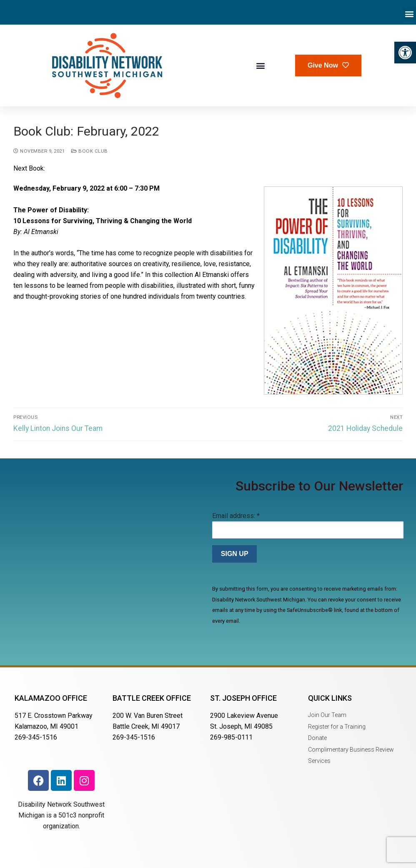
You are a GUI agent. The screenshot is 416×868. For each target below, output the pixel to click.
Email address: (236, 516)
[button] (405, 53)
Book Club (90, 151)
